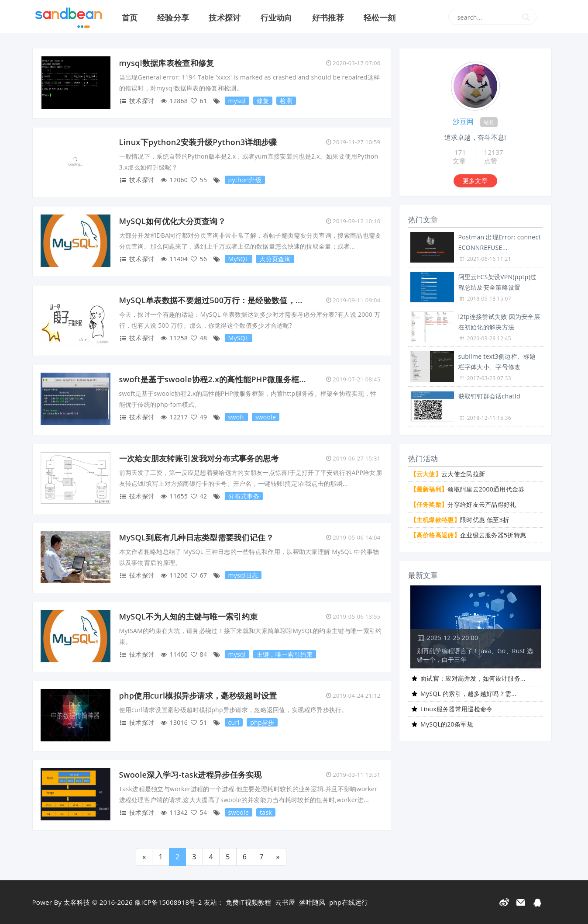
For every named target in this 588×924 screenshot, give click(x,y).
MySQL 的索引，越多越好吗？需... (468, 694)
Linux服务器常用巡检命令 (457, 709)
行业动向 (277, 17)
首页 (130, 17)
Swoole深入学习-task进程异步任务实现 (191, 775)
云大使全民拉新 (448, 474)
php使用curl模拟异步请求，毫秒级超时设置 (198, 696)
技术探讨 (225, 17)
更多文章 (475, 181)
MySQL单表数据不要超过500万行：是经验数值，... (211, 300)
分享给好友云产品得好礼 (463, 504)
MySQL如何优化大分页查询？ (173, 221)
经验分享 (173, 17)
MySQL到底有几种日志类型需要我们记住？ (196, 537)
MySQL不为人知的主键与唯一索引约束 (189, 616)
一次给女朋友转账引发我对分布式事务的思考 (199, 458)
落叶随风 (312, 902)
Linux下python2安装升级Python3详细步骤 (198, 142)
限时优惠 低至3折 (460, 520)
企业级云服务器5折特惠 (468, 535)
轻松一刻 (380, 17)
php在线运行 (349, 902)
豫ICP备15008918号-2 (168, 902)
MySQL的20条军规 (447, 724)
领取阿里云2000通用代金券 (468, 489)
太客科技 (77, 902)
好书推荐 (328, 17)
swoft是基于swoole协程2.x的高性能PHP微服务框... (213, 379)
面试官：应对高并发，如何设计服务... (473, 678)
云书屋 (285, 902)
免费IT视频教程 (249, 902)
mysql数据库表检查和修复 (167, 63)
